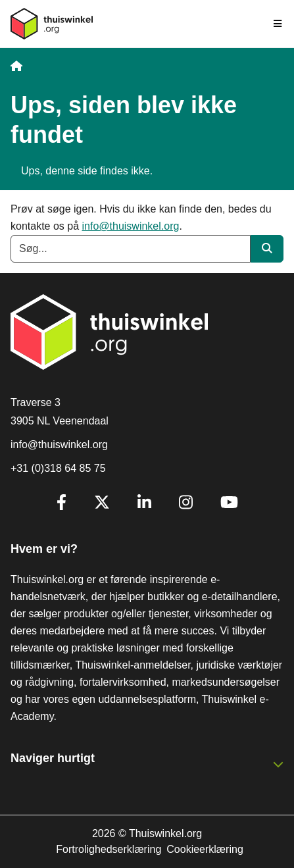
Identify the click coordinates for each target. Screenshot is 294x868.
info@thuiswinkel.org (131, 226)
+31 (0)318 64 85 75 (58, 468)
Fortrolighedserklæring (109, 849)
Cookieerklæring (205, 849)
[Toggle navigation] (278, 24)
